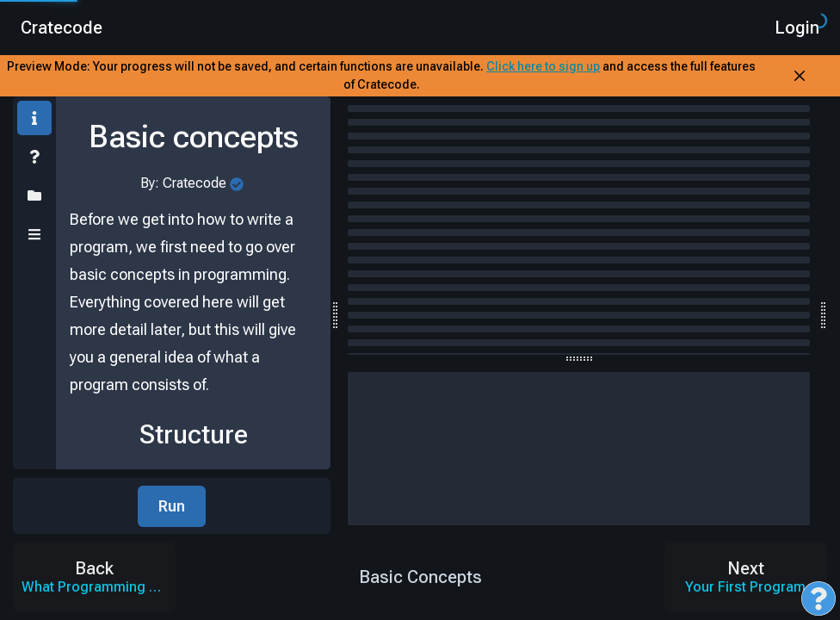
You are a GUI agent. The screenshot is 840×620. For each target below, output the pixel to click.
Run (172, 506)
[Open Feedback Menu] (818, 598)
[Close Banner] (800, 76)
